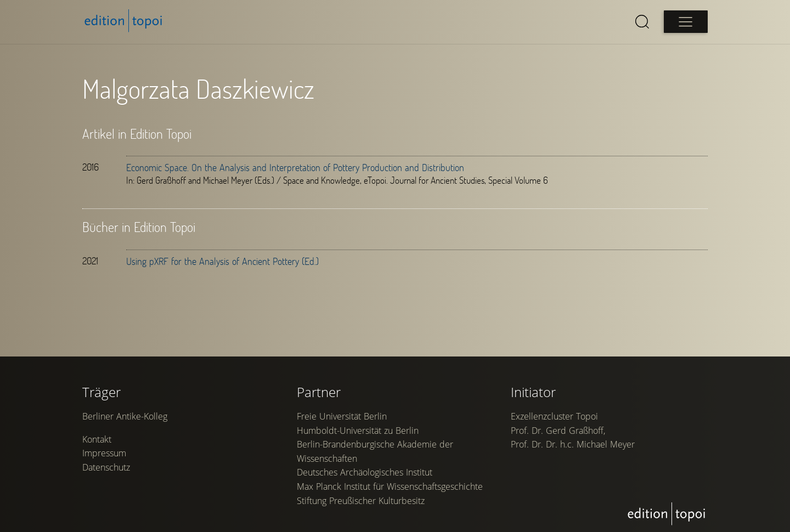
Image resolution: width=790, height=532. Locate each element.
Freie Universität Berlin (342, 416)
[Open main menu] (686, 22)
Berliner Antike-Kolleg (125, 416)
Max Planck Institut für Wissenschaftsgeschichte (390, 486)
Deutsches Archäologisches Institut (365, 472)
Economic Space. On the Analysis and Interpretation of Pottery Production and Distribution (295, 167)
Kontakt (97, 439)
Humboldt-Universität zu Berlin (358, 431)
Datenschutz (106, 467)
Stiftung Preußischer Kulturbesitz (361, 501)
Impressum (104, 453)
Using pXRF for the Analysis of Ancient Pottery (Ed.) (222, 261)
